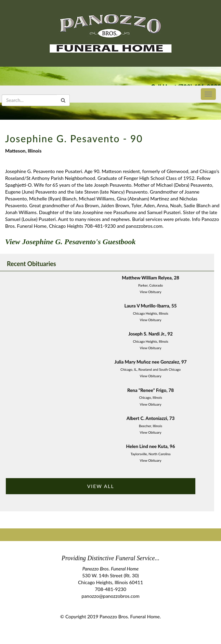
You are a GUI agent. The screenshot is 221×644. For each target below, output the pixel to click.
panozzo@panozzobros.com (110, 596)
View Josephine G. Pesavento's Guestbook (70, 242)
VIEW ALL (101, 486)
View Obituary (151, 292)
